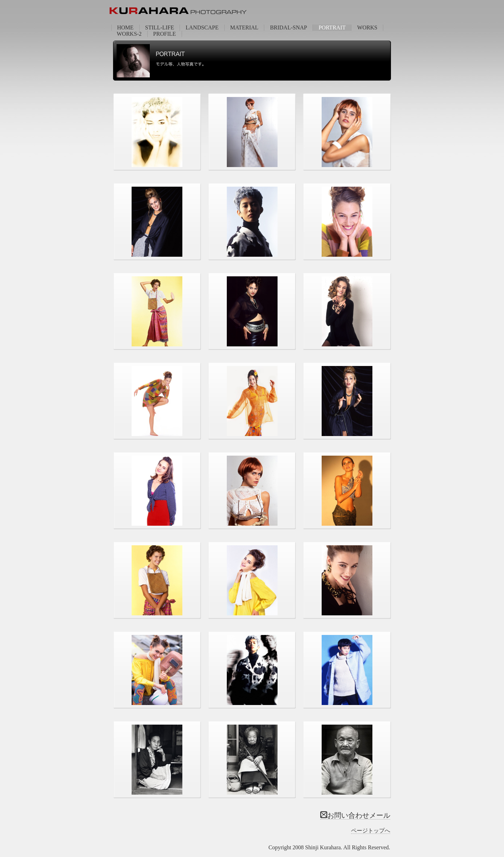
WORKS (367, 27)
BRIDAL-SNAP (288, 27)
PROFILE (165, 34)
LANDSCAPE (202, 27)
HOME (125, 27)
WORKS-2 (129, 34)
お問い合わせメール (355, 815)
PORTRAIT (332, 27)
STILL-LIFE (160, 27)
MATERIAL (244, 27)
